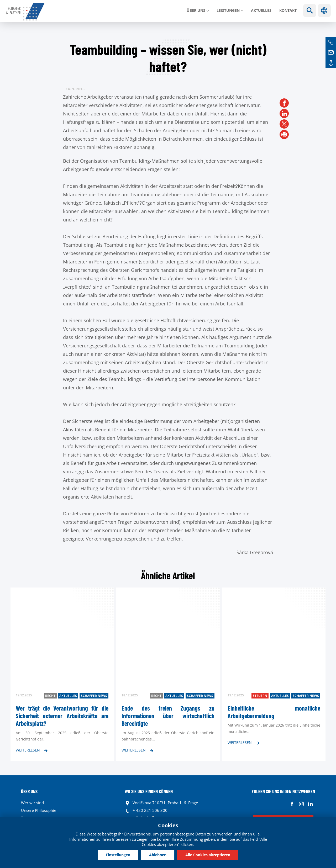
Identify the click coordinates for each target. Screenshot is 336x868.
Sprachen (324, 10)
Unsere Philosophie (39, 810)
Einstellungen (118, 855)
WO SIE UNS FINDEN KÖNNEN (149, 791)
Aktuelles (261, 10)
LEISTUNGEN (228, 10)
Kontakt (288, 10)
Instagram (301, 804)
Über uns (196, 10)
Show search (310, 10)
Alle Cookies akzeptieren (208, 855)
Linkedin (310, 804)
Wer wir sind (32, 803)
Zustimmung (191, 839)
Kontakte (331, 63)
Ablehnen (158, 855)
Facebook (292, 804)
